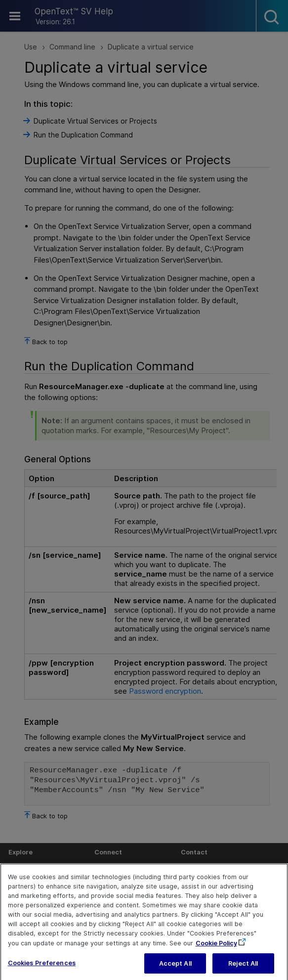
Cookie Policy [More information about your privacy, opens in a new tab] (216, 949)
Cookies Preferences (42, 969)
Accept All (175, 969)
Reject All (243, 969)
